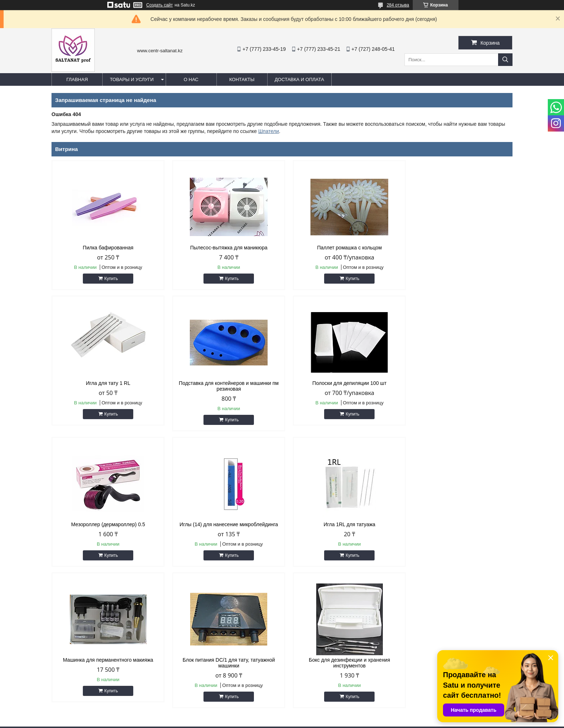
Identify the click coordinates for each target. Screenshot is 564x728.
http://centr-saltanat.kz (318, 665)
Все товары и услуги (481, 581)
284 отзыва (398, 5)
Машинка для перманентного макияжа (223, 524)
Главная (77, 79)
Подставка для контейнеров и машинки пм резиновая (106, 386)
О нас (191, 79)
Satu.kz (313, 715)
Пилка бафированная (106, 248)
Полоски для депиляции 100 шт (223, 383)
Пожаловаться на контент (302, 721)
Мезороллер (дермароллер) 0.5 (341, 383)
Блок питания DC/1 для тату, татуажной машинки (341, 527)
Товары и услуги (132, 79)
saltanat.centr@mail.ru (318, 675)
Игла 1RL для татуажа (106, 524)
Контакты (242, 79)
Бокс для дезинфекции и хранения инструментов (458, 527)
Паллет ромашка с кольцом (341, 248)
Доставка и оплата (299, 79)
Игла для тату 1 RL (458, 248)
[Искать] (505, 60)
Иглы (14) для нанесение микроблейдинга (458, 383)
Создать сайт (160, 5)
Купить (109, 279)
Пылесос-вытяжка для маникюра (223, 248)
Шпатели (268, 131)
